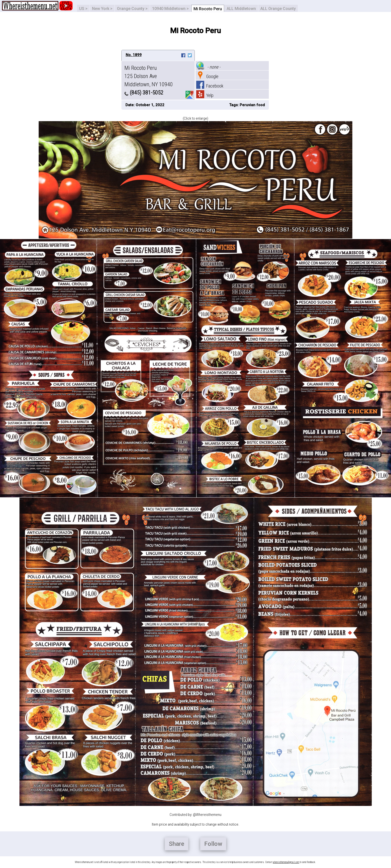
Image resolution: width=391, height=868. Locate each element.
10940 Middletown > (170, 9)
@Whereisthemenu (207, 815)
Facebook (210, 86)
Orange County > (132, 9)
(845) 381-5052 (144, 93)
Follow (213, 844)
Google (207, 76)
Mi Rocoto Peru (208, 9)
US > (83, 9)
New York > (102, 9)
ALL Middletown (241, 9)
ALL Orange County (278, 9)
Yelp (205, 95)
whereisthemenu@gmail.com (286, 862)
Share (177, 844)
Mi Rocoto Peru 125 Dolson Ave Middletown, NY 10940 (149, 76)
